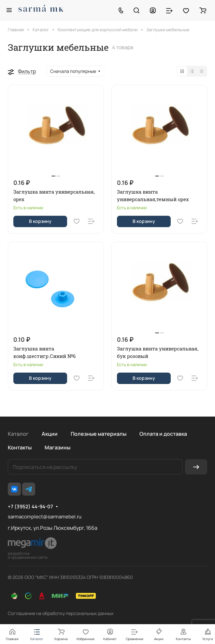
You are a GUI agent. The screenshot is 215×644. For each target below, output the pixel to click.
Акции (50, 434)
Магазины (57, 447)
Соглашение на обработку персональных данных (61, 613)
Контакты (20, 447)
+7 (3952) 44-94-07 (30, 507)
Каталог (18, 434)
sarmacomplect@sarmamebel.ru (45, 517)
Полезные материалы (99, 434)
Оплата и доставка (163, 434)
